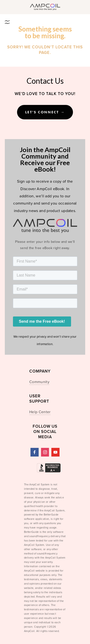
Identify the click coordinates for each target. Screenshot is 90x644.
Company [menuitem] (40, 371)
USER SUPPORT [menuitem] (39, 399)
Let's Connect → (45, 112)
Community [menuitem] (39, 382)
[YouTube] (55, 452)
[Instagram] (45, 452)
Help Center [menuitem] (40, 412)
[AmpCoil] (35, 452)
